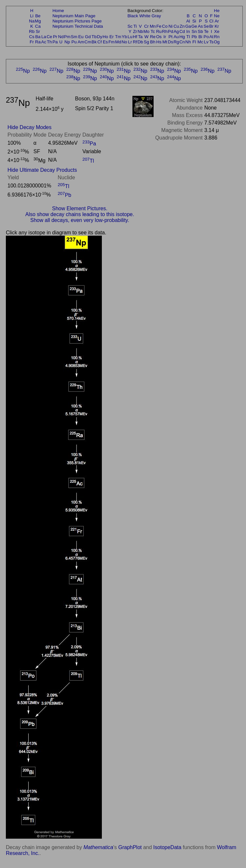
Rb (32, 31)
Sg (146, 42)
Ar (217, 21)
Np (67, 42)
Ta (140, 37)
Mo (147, 31)
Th (49, 42)
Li (32, 16)
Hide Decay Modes (29, 127)
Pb (194, 37)
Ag (176, 31)
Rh (165, 31)
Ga (188, 26)
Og (217, 42)
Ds (171, 42)
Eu (81, 37)
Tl (188, 37)
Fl (194, 42)
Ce (49, 37)
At (211, 37)
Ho (105, 37)
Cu (176, 26)
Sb (200, 31)
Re (153, 37)
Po (206, 37)
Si (194, 21)
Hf (135, 37)
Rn (217, 37)
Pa (55, 42)
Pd (171, 31)
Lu (130, 37)
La (44, 37)
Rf (135, 42)
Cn (182, 42)
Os (159, 37)
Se (206, 26)
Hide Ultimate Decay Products (42, 170)
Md (118, 42)
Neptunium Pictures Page (77, 21)
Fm (111, 42)
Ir (165, 37)
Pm (67, 37)
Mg (38, 21)
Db (140, 42)
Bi (200, 37)
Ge (194, 26)
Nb (140, 31)
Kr (217, 26)
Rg (176, 42)
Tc (153, 31)
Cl (211, 21)
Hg (182, 37)
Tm (118, 37)
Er (111, 37)
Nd (61, 37)
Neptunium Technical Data (78, 26)
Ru (159, 31)
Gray (156, 16)
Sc (130, 26)
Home (58, 11)
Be (38, 16)
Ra (38, 42)
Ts (211, 42)
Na (32, 21)
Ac (44, 42)
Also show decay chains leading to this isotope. (80, 214)
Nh (188, 42)
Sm (74, 37)
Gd (88, 37)
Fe (159, 26)
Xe (217, 31)
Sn (194, 31)
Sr (38, 31)
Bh (153, 42)
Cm (88, 42)
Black (133, 16)
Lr (130, 42)
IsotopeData (167, 847)
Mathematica (98, 847)
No (124, 42)
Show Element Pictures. (80, 208)
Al (188, 21)
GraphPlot (130, 847)
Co (165, 26)
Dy (100, 37)
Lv (206, 42)
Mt (165, 42)
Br (211, 26)
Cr (146, 26)
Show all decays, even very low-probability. (80, 220)
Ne (217, 16)
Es (105, 42)
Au (176, 37)
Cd (182, 31)
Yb (124, 37)
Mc (200, 42)
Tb (94, 37)
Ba (38, 37)
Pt (171, 37)
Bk (94, 42)
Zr (135, 31)
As (200, 26)
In (188, 31)
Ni (171, 26)
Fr (32, 42)
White (145, 16)
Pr (55, 37)
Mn (153, 26)
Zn (182, 26)
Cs (32, 37)
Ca (38, 26)
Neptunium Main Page (74, 16)
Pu (74, 42)
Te (206, 31)
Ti (135, 26)
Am (81, 42)
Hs (159, 42)
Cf (99, 42)
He (217, 11)
